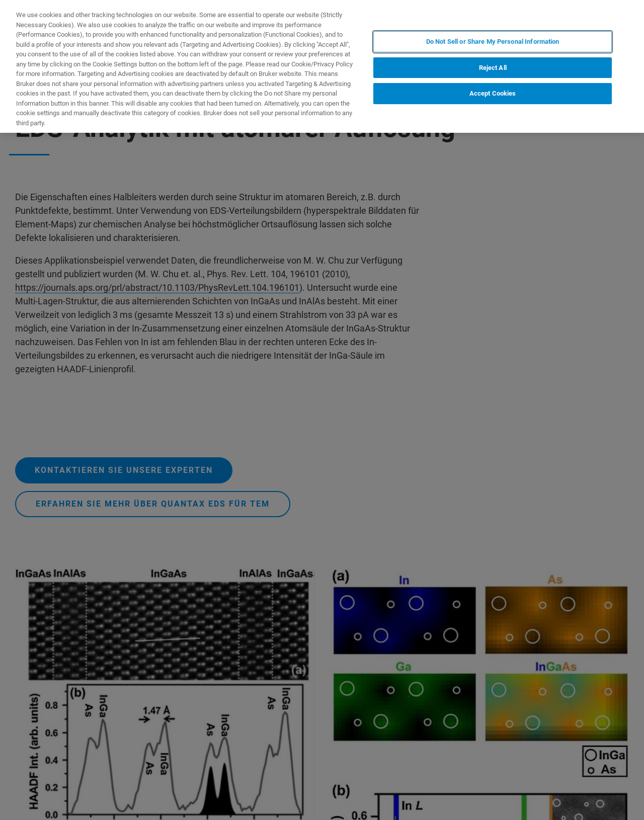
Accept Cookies (493, 93)
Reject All (493, 68)
